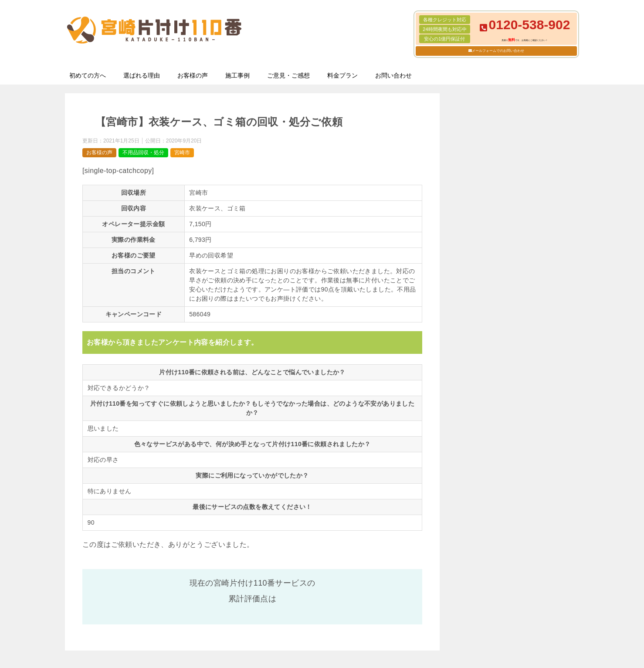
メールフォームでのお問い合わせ (498, 51)
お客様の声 (193, 75)
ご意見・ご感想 (288, 75)
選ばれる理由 (142, 75)
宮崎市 (182, 153)
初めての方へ (88, 75)
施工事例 (237, 75)
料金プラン (342, 75)
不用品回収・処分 (143, 153)
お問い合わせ (393, 75)
